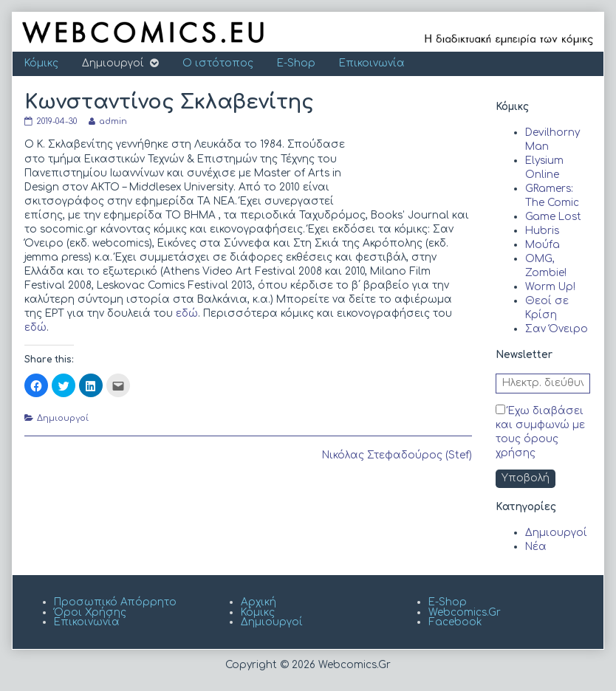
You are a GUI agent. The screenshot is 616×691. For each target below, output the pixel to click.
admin (113, 121)
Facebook (455, 622)
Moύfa (543, 245)
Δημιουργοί (113, 63)
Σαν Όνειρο (557, 329)
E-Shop (296, 63)
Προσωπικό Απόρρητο (115, 602)
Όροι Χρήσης (90, 612)
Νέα (536, 547)
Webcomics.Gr (465, 612)
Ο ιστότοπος (218, 63)
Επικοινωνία (372, 63)
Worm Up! (550, 287)
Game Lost (553, 217)
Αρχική (259, 602)
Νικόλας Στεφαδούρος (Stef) (397, 455)
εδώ (187, 313)
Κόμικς (41, 63)
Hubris (542, 231)
